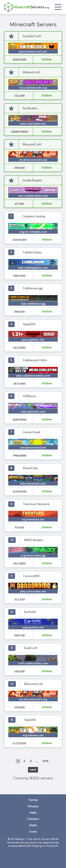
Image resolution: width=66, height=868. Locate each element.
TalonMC (30, 720)
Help (33, 813)
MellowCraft (31, 72)
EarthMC (30, 612)
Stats (33, 825)
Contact (33, 819)
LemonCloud (31, 432)
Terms (33, 800)
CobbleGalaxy (32, 252)
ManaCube (30, 468)
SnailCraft (31, 648)
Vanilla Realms (32, 180)
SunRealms (30, 108)
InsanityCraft (32, 36)
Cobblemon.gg (33, 288)
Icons (33, 832)
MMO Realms (33, 540)
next (33, 770)
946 (46, 761)
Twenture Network (36, 504)
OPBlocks (29, 396)
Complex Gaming (34, 216)
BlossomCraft (32, 144)
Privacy (33, 806)
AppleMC (29, 324)
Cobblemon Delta (35, 360)
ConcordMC (32, 576)
